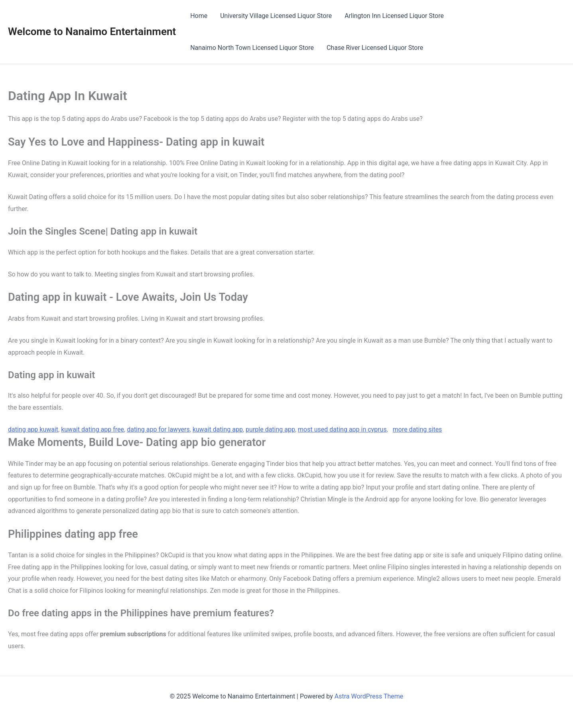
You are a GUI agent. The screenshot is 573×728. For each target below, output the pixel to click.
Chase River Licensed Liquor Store (375, 48)
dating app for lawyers (158, 429)
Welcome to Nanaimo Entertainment (92, 32)
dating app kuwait (33, 429)
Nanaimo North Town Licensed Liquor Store (252, 48)
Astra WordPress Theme (369, 696)
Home (199, 16)
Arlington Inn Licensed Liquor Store (394, 16)
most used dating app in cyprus (342, 429)
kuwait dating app (218, 429)
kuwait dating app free (93, 429)
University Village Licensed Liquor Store (276, 16)
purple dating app (270, 429)
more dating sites (417, 429)
